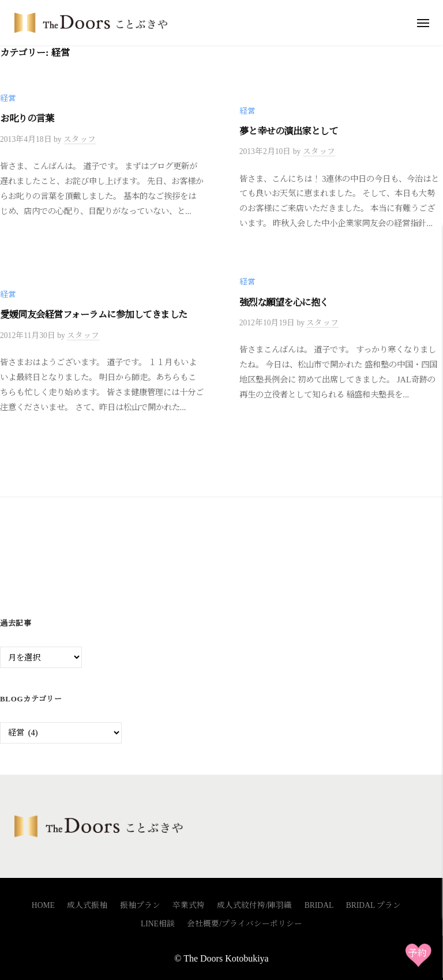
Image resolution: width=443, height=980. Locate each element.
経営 (8, 98)
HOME (43, 905)
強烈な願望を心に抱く (284, 303)
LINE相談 (158, 924)
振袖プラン (140, 905)
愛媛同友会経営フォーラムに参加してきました (94, 315)
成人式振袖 (87, 905)
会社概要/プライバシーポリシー (245, 924)
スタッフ (80, 139)
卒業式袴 (189, 905)
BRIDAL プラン (374, 905)
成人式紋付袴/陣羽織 (254, 905)
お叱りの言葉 (27, 119)
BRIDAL (319, 905)
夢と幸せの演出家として (289, 131)
